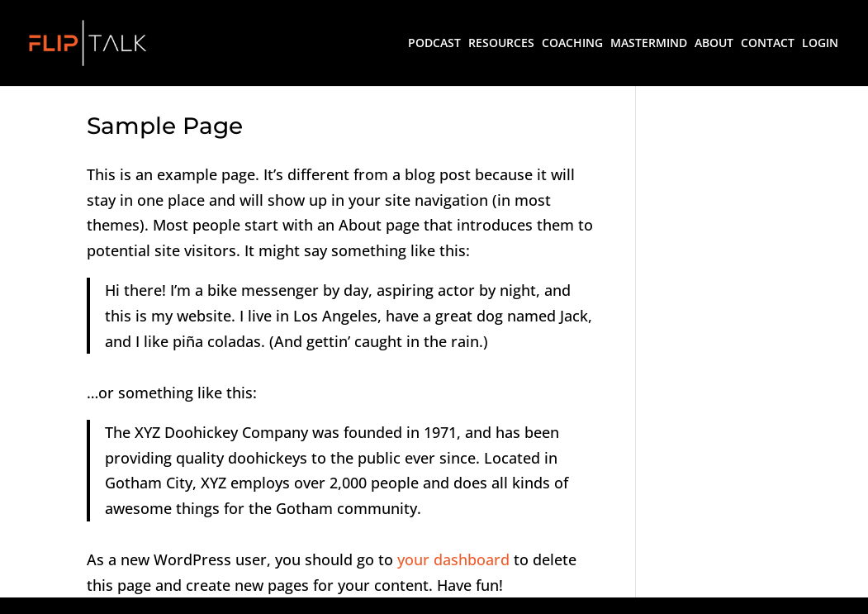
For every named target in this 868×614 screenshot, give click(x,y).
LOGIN (820, 44)
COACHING (572, 44)
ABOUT (714, 44)
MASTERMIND (649, 44)
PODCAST (434, 44)
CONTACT (768, 44)
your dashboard (453, 559)
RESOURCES (501, 44)
